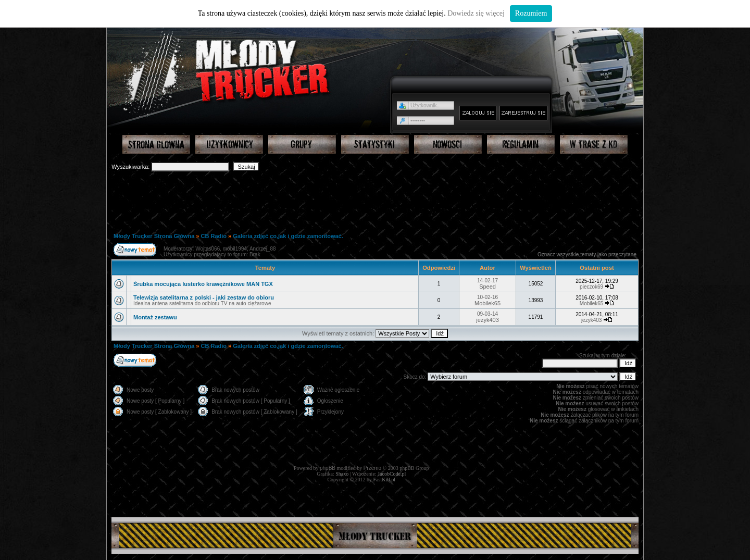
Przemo (372, 468)
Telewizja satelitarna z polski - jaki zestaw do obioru (204, 297)
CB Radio (214, 236)
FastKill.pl (385, 480)
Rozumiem (531, 13)
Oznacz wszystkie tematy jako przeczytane (587, 254)
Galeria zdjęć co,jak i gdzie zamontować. (288, 236)
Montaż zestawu (155, 317)
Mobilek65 (488, 303)
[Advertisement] (375, 201)
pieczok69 (591, 287)
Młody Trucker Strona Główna (154, 236)
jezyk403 (487, 320)
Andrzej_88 (263, 249)
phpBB (328, 468)
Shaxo (342, 474)
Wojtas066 (208, 249)
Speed (488, 287)
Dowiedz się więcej (476, 13)
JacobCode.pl (392, 474)
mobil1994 (235, 249)
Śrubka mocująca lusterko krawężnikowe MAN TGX (203, 284)
